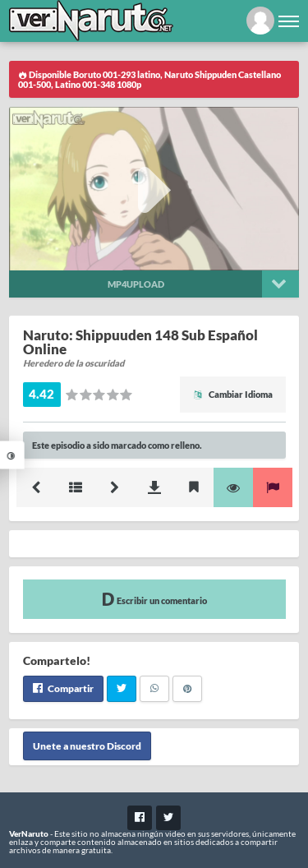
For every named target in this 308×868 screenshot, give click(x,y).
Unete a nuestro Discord (87, 746)
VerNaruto (29, 833)
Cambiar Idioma (233, 394)
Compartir (63, 688)
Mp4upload (136, 284)
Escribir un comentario (154, 599)
